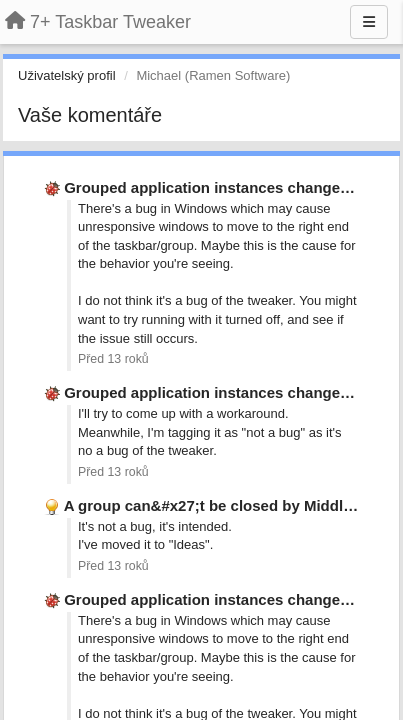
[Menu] (369, 22)
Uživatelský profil (67, 75)
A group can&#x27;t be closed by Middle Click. (230, 505)
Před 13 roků (113, 359)
